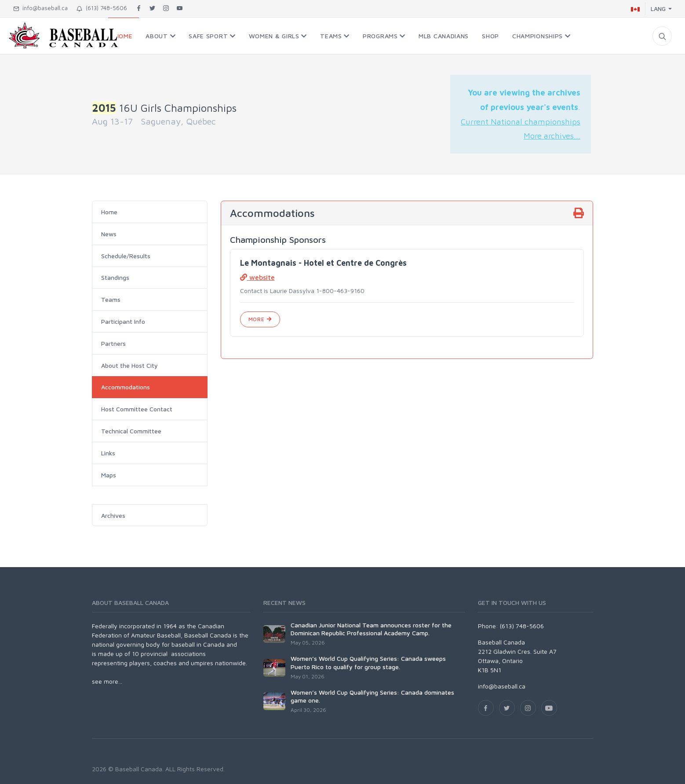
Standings (115, 277)
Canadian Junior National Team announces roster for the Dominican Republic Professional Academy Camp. (371, 629)
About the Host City (129, 365)
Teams (111, 299)
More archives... (552, 136)
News (109, 234)
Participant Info (123, 321)
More (260, 319)
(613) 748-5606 (102, 8)
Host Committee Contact (137, 409)
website (257, 277)
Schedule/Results (126, 256)
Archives (113, 515)
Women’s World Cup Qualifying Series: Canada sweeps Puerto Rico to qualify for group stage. (368, 662)
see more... (107, 681)
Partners (113, 343)
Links (108, 453)
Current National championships (521, 121)
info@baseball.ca (40, 8)
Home (109, 212)
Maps (109, 475)
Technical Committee (131, 431)
